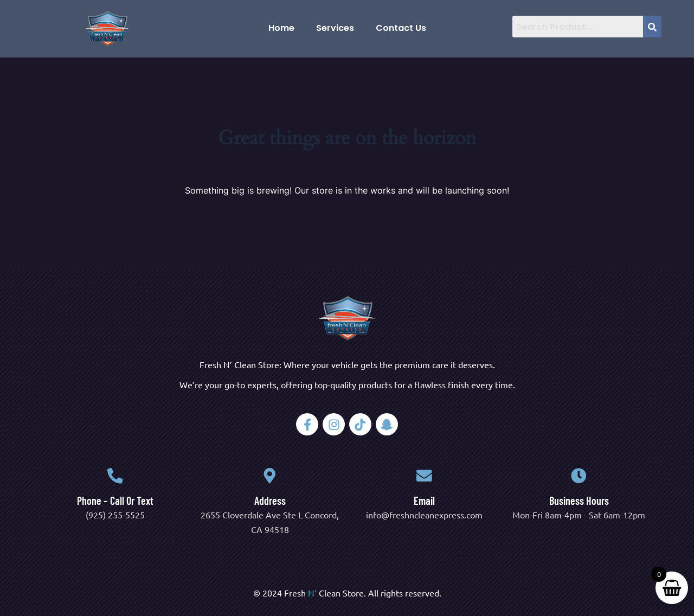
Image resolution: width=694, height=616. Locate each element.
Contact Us (401, 28)
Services (335, 28)
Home (281, 28)
